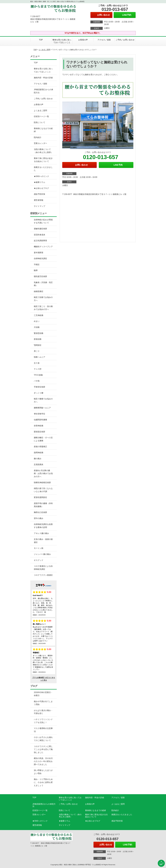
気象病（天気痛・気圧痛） (43, 284)
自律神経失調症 (40, 259)
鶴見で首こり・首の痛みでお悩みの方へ (43, 308)
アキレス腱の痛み (41, 533)
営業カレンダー (40, 143)
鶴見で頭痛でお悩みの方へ (43, 299)
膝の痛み (38, 459)
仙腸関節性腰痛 (40, 420)
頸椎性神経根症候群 (42, 483)
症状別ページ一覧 (41, 116)
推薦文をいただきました (43, 169)
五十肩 (37, 363)
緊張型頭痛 (39, 333)
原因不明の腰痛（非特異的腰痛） (43, 505)
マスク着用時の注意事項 (43, 730)
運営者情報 (39, 200)
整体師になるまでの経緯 (43, 130)
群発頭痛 (38, 339)
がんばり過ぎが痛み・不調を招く (43, 712)
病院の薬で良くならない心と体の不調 (43, 490)
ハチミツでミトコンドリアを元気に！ (43, 721)
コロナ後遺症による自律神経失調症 (43, 568)
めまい (37, 321)
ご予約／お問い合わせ (125, 40)
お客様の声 (83, 40)
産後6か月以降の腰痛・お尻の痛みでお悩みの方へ (43, 473)
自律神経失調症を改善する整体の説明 (43, 526)
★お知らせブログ (41, 188)
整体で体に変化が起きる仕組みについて (43, 160)
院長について (39, 122)
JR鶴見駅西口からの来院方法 (44, 91)
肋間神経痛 (39, 453)
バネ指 (37, 381)
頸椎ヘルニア (39, 357)
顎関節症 (38, 345)
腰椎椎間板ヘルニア (42, 408)
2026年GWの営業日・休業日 (43, 694)
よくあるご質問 (44, 50)
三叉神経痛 (39, 315)
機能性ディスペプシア (43, 247)
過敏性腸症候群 (40, 229)
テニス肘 (38, 369)
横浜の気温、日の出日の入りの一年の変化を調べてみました (43, 761)
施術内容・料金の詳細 (43, 78)
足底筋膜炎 (39, 464)
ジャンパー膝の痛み (42, 554)
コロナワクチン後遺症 (43, 575)
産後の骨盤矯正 (40, 447)
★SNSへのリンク (41, 176)
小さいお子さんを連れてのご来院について (43, 739)
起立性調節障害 (40, 241)
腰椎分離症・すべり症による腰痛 (43, 439)
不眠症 (37, 265)
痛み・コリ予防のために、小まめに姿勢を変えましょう (43, 782)
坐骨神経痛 (39, 426)
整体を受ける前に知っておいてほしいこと (62, 41)
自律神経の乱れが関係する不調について (43, 221)
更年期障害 (39, 253)
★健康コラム (39, 182)
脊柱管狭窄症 (39, 414)
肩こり (37, 351)
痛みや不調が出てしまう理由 (43, 703)
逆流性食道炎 (39, 235)
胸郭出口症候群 (40, 512)
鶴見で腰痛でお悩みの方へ (43, 400)
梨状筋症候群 (39, 432)
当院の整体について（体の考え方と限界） (43, 151)
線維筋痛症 (39, 291)
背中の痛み (39, 518)
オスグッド (39, 560)
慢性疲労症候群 (40, 276)
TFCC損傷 (38, 375)
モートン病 (39, 548)
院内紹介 (38, 137)
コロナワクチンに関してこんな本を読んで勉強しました (43, 749)
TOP (41, 40)
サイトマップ (39, 206)
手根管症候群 (39, 387)
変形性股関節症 (40, 497)
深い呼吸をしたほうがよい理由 (43, 772)
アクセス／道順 (104, 40)
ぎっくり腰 (39, 393)
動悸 (36, 270)
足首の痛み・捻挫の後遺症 (43, 541)
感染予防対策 (39, 194)
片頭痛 (37, 327)
